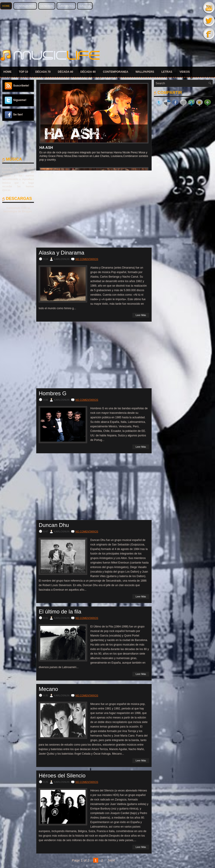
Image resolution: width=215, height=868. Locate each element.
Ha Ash (46, 148)
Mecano (48, 689)
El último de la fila (60, 612)
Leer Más (141, 315)
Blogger (27, 211)
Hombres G (53, 393)
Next (111, 860)
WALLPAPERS (145, 72)
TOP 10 (23, 72)
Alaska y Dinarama (61, 253)
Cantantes (66, 6)
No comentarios (87, 259)
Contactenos (25, 6)
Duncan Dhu (54, 525)
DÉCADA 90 (88, 72)
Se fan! (18, 114)
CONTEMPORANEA (116, 72)
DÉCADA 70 (43, 72)
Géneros (47, 6)
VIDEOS (185, 72)
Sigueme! (20, 100)
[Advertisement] (18, 138)
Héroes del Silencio (62, 776)
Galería (85, 6)
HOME (7, 72)
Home (6, 6)
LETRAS (167, 72)
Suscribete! (21, 85)
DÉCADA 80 (66, 72)
